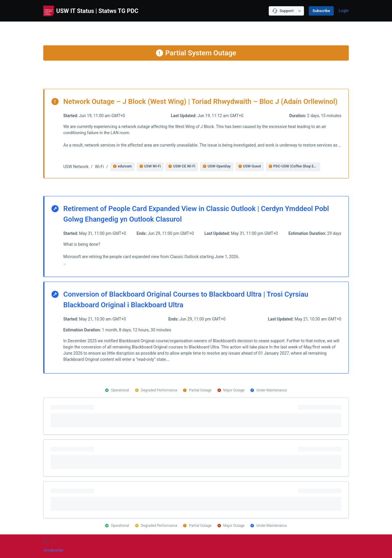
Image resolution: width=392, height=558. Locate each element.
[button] (122, 167)
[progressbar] (196, 416)
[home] (46, 542)
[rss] (54, 542)
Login (344, 11)
